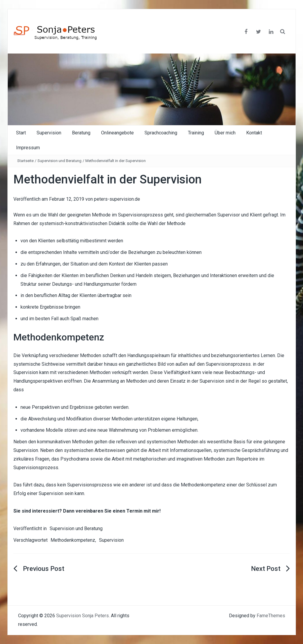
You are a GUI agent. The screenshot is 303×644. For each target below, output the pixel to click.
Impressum (28, 148)
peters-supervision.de (117, 199)
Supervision (49, 133)
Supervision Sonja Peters (83, 616)
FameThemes (271, 616)
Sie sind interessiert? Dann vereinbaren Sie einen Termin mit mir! (87, 511)
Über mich (225, 133)
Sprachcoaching (161, 133)
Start (21, 133)
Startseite (25, 161)
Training (196, 133)
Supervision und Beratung (59, 161)
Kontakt (254, 133)
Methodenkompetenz (73, 540)
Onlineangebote (117, 133)
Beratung (81, 133)
